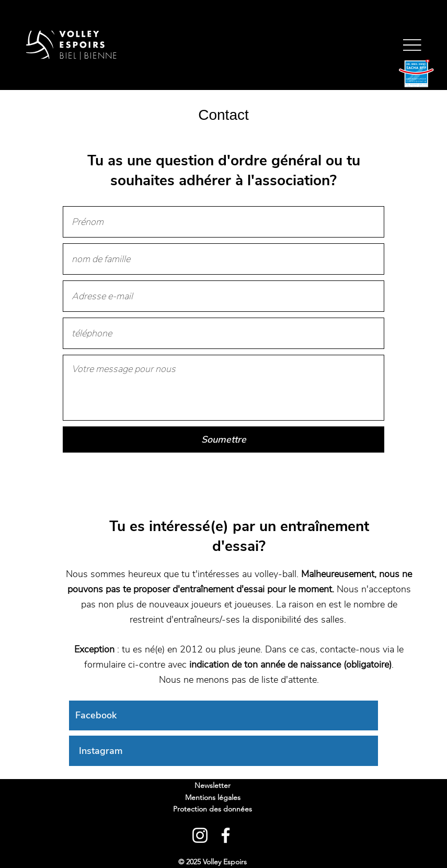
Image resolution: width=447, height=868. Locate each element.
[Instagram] (223, 751)
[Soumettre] (224, 439)
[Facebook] (223, 716)
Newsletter (213, 785)
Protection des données (213, 809)
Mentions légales (213, 797)
